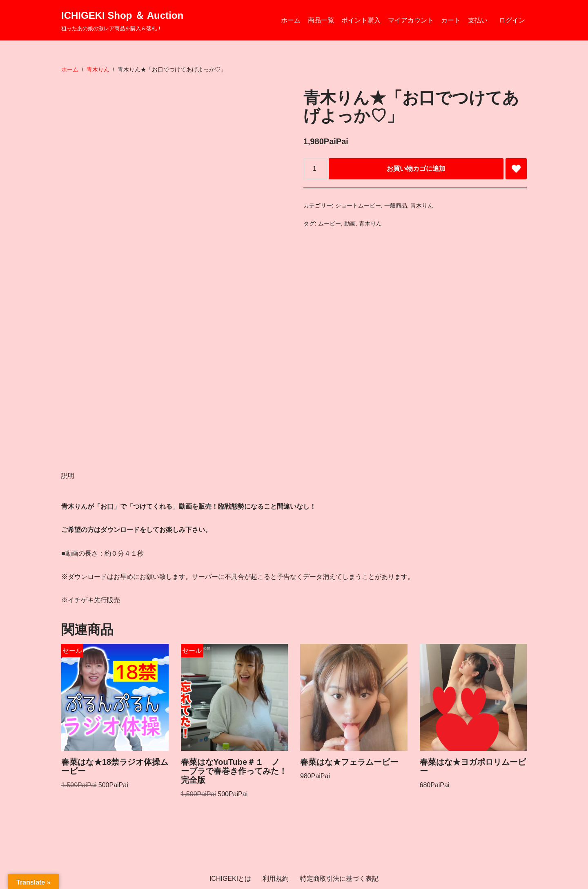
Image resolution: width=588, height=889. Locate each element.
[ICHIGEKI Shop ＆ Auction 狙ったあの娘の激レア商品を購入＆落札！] (122, 20)
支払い (478, 20)
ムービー (330, 223)
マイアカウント (411, 20)
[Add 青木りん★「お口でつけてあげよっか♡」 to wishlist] (516, 169)
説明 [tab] (68, 476)
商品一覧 (321, 20)
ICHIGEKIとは (230, 879)
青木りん (98, 69)
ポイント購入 (361, 20)
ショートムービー (358, 205)
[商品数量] (315, 169)
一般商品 (396, 205)
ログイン (512, 20)
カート (451, 20)
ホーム (291, 20)
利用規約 (276, 879)
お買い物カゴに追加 (416, 169)
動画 (350, 223)
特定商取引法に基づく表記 (339, 879)
